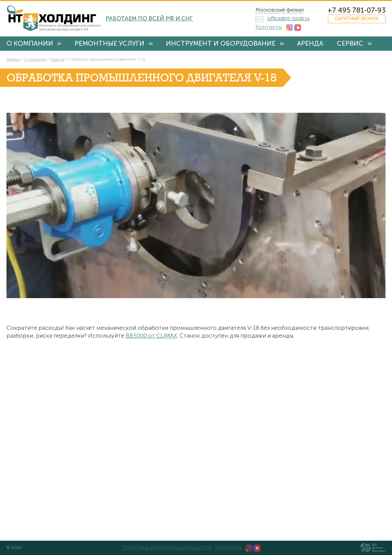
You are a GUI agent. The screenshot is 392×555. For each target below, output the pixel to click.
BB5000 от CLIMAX (151, 336)
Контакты (269, 27)
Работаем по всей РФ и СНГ (149, 18)
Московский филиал (280, 10)
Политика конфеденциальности (166, 547)
